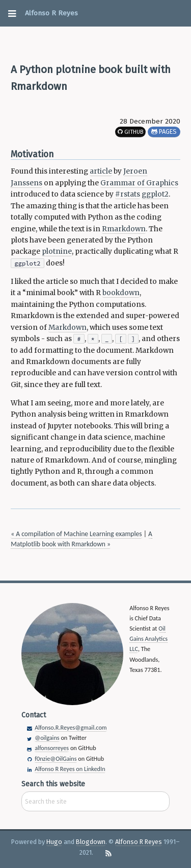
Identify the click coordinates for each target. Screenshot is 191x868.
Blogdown (91, 842)
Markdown (67, 328)
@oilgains (47, 738)
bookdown (121, 293)
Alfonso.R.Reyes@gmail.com (71, 727)
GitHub (130, 132)
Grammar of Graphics (139, 183)
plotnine (57, 251)
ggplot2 (155, 194)
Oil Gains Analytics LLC (148, 638)
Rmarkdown (124, 229)
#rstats (128, 194)
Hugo (54, 842)
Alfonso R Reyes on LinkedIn (70, 769)
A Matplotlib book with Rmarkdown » (81, 539)
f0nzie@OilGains (56, 758)
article (101, 171)
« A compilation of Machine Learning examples (76, 534)
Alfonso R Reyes (51, 13)
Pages (164, 131)
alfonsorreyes (52, 748)
